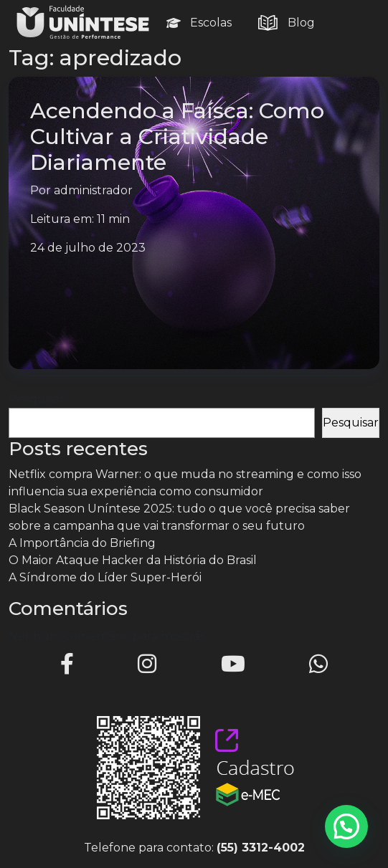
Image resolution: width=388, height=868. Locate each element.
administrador (93, 190)
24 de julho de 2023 (88, 248)
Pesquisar (37, 399)
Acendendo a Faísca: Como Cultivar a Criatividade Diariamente (177, 137)
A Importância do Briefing (82, 543)
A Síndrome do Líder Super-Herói (105, 577)
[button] (346, 826)
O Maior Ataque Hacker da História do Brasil (133, 560)
